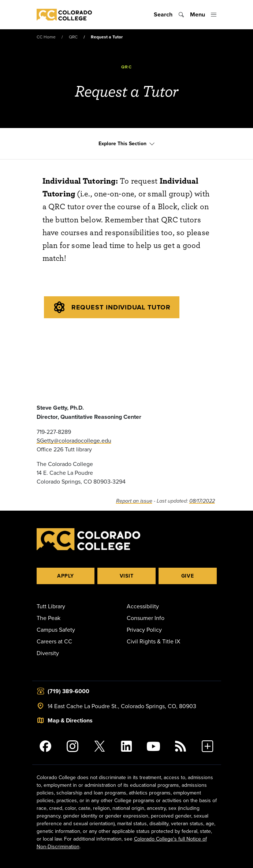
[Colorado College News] (181, 746)
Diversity (48, 653)
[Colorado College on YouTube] (153, 746)
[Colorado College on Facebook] (46, 746)
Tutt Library (51, 606)
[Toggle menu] (203, 15)
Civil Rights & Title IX (153, 641)
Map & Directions (70, 720)
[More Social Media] (208, 746)
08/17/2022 (202, 501)
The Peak (49, 618)
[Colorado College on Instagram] (72, 746)
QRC (73, 37)
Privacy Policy (144, 630)
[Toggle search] (169, 15)
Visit (127, 576)
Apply (66, 576)
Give (188, 576)
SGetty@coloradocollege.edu (74, 440)
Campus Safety (56, 630)
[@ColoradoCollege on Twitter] (100, 746)
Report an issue (134, 501)
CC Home (46, 37)
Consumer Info (146, 618)
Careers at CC (54, 641)
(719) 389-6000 (68, 691)
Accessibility (143, 606)
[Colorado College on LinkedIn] (127, 746)
